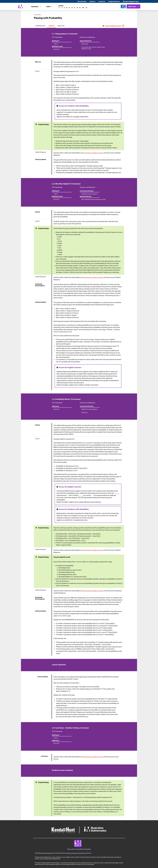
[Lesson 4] (67, 8)
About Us (92, 1)
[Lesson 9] (80, 8)
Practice (61, 26)
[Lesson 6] (72, 8)
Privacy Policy (71, 849)
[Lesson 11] (86, 8)
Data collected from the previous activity (94, 199)
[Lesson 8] (77, 8)
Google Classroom (114, 1)
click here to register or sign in (94, 153)
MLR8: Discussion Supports (89, 194)
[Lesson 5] (69, 8)
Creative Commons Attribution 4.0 (77, 853)
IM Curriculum (82, 1)
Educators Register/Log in (131, 1)
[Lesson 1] (59, 8)
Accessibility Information (83, 849)
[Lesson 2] (62, 8)
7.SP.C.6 (56, 44)
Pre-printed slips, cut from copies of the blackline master (93, 48)
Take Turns (85, 412)
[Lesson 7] (75, 8)
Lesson (51, 26)
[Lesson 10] (83, 8)
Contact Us (102, 1)
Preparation (40, 26)
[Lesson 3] (64, 8)
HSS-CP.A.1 (57, 49)
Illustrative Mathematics (46, 853)
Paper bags (85, 44)
